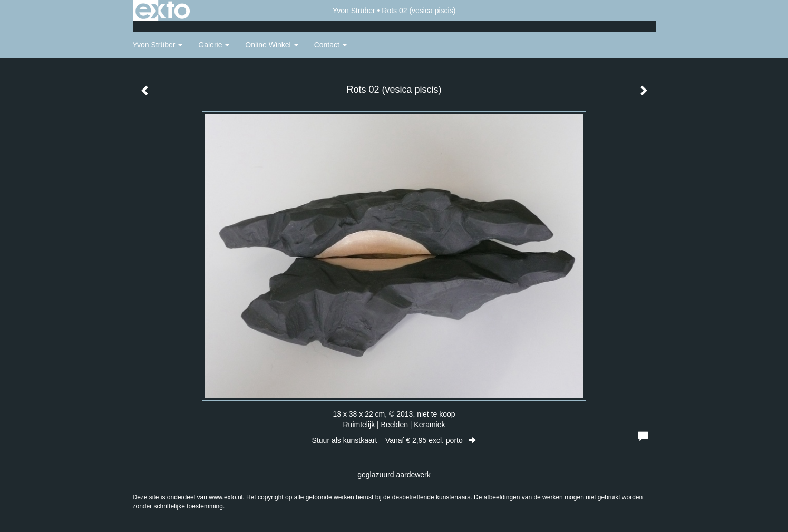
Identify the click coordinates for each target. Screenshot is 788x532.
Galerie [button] (214, 45)
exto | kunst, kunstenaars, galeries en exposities (163, 11)
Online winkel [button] (271, 45)
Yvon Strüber (354, 11)
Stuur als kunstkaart (394, 440)
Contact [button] (330, 45)
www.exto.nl (226, 497)
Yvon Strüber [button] (158, 45)
